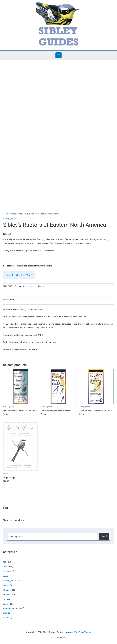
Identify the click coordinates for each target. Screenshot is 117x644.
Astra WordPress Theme (79, 631)
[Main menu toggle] (58, 55)
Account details (59, 636)
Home (6, 212)
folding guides (16, 212)
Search (104, 535)
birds (44, 285)
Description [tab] (8, 298)
